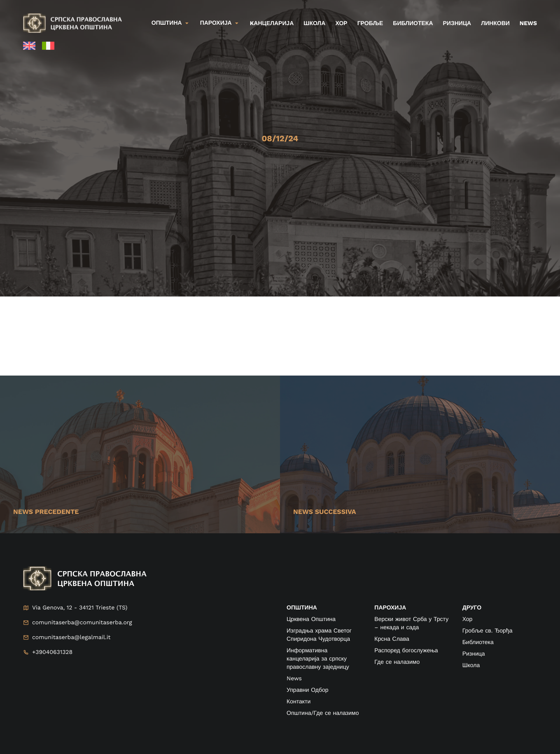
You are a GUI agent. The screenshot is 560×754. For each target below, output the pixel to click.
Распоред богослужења (406, 651)
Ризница (457, 23)
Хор (341, 23)
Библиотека (413, 23)
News (528, 23)
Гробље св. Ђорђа (488, 631)
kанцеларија (272, 23)
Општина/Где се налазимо (323, 713)
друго (472, 608)
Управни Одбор (308, 690)
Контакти (299, 702)
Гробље (370, 23)
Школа (314, 23)
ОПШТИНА (302, 608)
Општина (167, 23)
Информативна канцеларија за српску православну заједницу (318, 659)
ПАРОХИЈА (390, 608)
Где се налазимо (397, 662)
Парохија (216, 23)
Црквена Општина (311, 619)
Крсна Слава (392, 639)
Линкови (495, 23)
